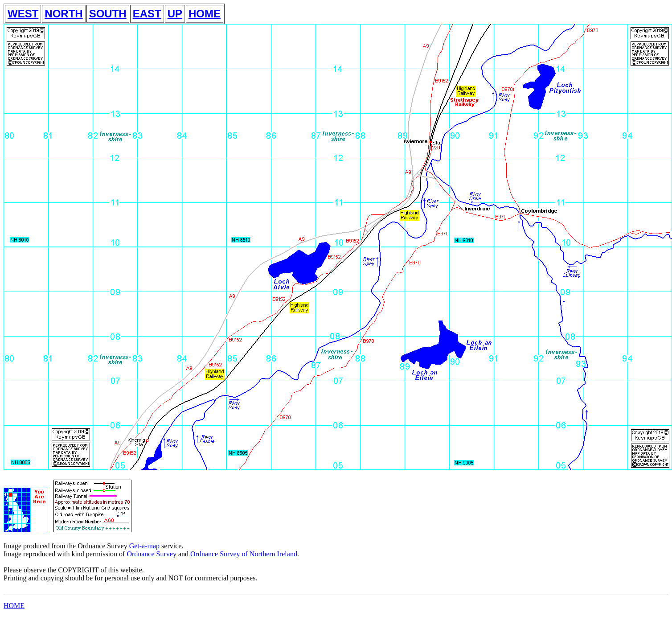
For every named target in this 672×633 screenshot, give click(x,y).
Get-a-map (144, 546)
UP (175, 14)
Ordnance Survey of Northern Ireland (244, 554)
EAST (147, 14)
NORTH (64, 14)
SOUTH (108, 14)
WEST (23, 14)
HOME (205, 14)
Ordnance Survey (152, 554)
